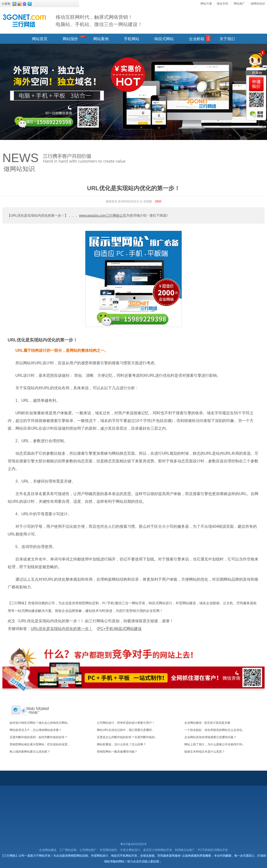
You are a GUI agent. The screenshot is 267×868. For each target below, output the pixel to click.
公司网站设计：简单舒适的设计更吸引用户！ (126, 723)
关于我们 (227, 39)
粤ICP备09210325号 (133, 844)
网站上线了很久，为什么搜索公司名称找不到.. (214, 744)
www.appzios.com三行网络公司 (103, 215)
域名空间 (222, 4)
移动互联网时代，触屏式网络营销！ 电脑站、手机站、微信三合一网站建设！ (99, 21)
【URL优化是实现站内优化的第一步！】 (38, 215)
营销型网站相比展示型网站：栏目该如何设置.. (39, 744)
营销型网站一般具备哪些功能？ (117, 752)
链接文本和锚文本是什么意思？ (205, 752)
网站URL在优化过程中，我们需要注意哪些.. (125, 730)
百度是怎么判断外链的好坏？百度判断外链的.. (127, 737)
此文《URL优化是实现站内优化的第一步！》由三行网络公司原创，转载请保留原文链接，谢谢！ (91, 621)
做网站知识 (258, 4)
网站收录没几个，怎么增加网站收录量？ (36, 730)
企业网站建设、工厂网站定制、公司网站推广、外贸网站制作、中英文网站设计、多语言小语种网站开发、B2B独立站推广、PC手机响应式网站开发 (133, 850)
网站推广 (240, 4)
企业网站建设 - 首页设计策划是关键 (207, 723)
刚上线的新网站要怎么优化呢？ (30, 752)
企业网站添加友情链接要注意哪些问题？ (210, 737)
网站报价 (70, 39)
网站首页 (40, 39)
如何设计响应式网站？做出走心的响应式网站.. (39, 723)
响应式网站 (164, 39)
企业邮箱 (197, 39)
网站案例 (101, 39)
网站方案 (206, 4)
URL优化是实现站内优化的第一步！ (43, 340)
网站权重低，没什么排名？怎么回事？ (121, 744)
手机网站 (132, 39)
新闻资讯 (112, 201)
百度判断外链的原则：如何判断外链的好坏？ (39, 737)
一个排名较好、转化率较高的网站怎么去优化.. (214, 730)
